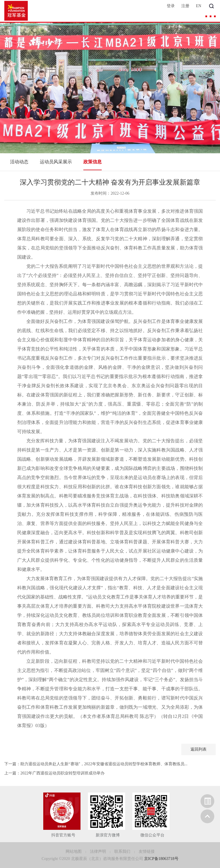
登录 (171, 6)
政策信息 (93, 162)
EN (199, 6)
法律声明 (99, 851)
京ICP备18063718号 (161, 859)
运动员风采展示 (56, 162)
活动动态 (19, 162)
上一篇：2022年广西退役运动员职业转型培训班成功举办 (54, 773)
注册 (185, 6)
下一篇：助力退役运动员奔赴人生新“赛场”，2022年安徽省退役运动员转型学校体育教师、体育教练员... (96, 764)
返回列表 (199, 749)
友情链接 (147, 851)
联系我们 (123, 851)
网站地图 (74, 851)
